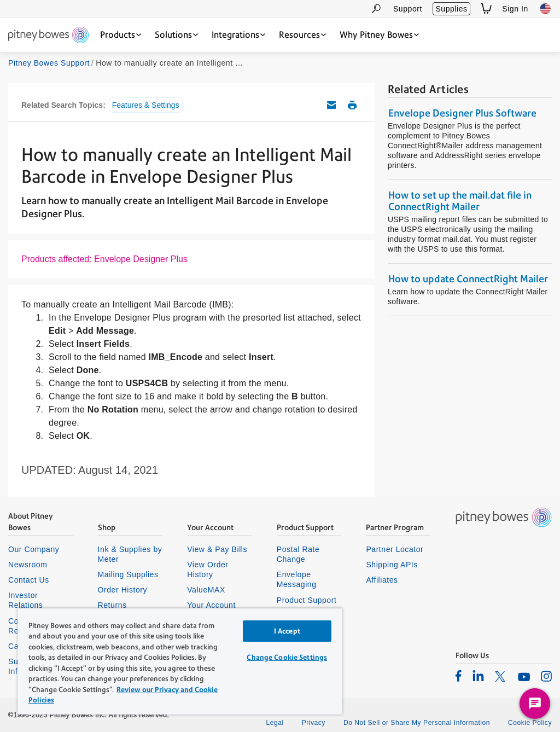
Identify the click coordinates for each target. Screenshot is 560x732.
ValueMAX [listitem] (206, 590)
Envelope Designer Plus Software (462, 113)
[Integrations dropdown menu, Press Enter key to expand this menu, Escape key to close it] (238, 35)
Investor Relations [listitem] (25, 600)
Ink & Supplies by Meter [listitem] (130, 554)
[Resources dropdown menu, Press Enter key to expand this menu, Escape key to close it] (302, 35)
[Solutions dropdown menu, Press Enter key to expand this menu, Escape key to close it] (176, 35)
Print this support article (352, 105)
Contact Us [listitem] (29, 580)
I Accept (287, 631)
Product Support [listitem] (307, 600)
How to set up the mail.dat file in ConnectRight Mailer (460, 201)
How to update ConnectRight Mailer (468, 279)
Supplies (451, 9)
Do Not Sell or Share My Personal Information (417, 723)
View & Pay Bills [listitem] (217, 549)
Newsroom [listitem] (28, 565)
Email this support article (331, 105)
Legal (275, 723)
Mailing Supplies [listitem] (128, 574)
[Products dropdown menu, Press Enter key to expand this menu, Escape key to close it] (121, 35)
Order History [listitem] (123, 590)
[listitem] (459, 676)
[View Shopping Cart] (486, 8)
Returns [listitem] (112, 605)
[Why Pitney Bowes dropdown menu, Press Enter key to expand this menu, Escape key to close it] (379, 35)
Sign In (515, 9)
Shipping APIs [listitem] (392, 565)
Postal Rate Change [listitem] (298, 554)
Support (408, 9)
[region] (180, 661)
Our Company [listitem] (34, 549)
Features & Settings (146, 105)
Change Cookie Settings (287, 657)
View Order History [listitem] (208, 570)
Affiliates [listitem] (382, 580)
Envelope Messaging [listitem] (297, 579)
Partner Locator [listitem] (395, 549)
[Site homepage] (48, 36)
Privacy (314, 723)
